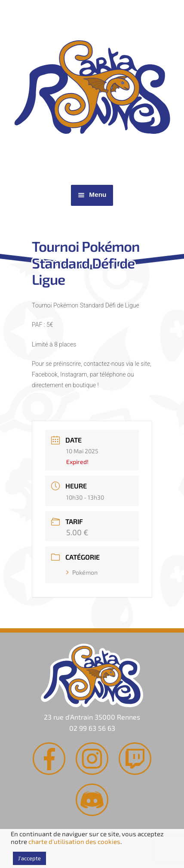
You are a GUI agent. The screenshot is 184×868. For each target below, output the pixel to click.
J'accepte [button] (29, 858)
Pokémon (82, 572)
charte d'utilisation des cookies (74, 841)
